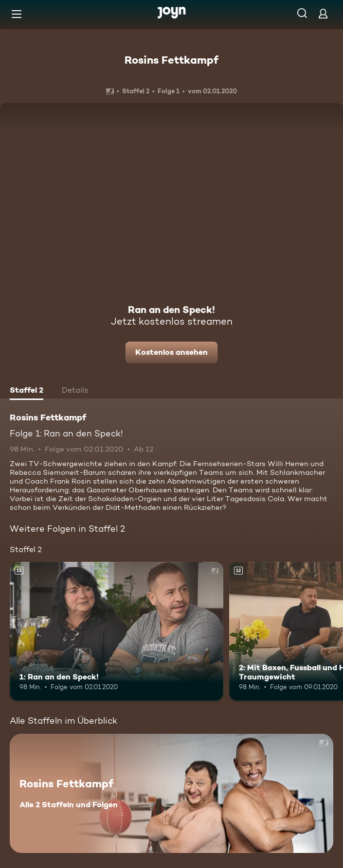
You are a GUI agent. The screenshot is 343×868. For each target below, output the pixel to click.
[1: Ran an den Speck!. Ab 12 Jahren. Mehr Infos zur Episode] (117, 631)
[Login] (323, 13)
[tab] (27, 391)
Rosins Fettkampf (171, 60)
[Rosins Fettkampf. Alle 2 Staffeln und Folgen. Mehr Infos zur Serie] (171, 793)
